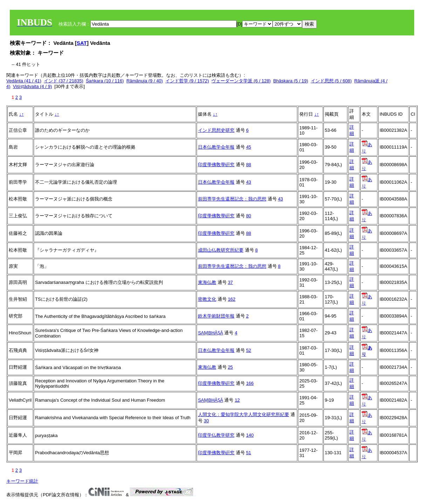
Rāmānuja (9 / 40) (145, 81)
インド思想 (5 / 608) (331, 81)
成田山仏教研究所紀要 (221, 250)
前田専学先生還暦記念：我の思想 (232, 199)
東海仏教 (207, 282)
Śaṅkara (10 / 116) (105, 81)
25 (230, 367)
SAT (82, 43)
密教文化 (207, 299)
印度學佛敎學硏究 (216, 165)
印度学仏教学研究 (216, 435)
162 (232, 299)
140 (250, 435)
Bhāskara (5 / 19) (291, 81)
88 (248, 165)
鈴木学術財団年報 (216, 316)
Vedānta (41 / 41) (24, 81)
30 (206, 421)
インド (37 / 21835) (64, 81)
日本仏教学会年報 (216, 147)
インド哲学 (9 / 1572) (187, 81)
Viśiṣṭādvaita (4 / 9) (32, 86)
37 (230, 282)
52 (248, 350)
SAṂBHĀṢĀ (211, 333)
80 (248, 216)
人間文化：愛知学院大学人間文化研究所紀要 (244, 414)
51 (248, 453)
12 (237, 400)
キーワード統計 (22, 481)
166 (250, 383)
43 (248, 182)
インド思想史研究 (216, 130)
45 (248, 147)
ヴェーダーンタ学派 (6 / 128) (241, 81)
